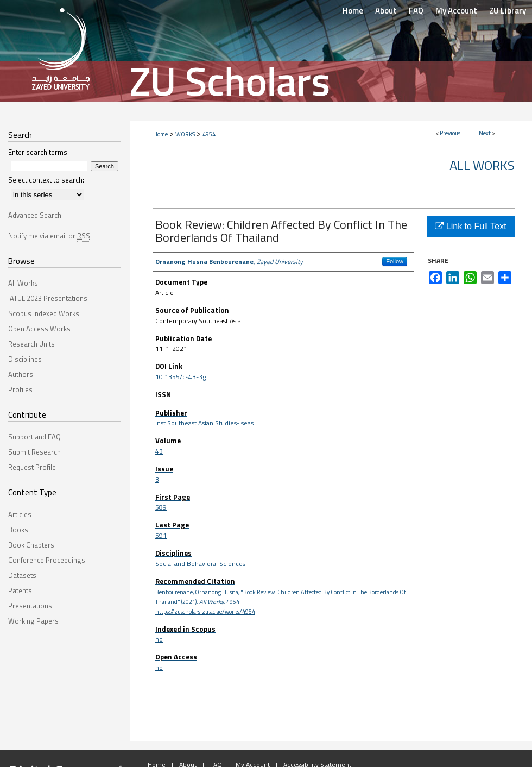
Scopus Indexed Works (44, 313)
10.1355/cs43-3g (180, 377)
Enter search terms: (39, 152)
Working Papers (33, 621)
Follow (395, 261)
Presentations (30, 606)
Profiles (20, 389)
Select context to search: (46, 180)
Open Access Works (39, 329)
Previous (450, 133)
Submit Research (34, 452)
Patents (20, 590)
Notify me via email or (49, 236)
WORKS (185, 134)
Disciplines (25, 359)
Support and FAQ (34, 437)
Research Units (31, 344)
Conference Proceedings (47, 560)
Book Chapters (31, 545)
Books (18, 530)
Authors (21, 374)
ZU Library (508, 11)
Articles (20, 514)
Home (160, 134)
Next (485, 133)
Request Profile (32, 467)
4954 (209, 134)
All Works (482, 165)
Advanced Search (35, 215)
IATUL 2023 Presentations (48, 298)
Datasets (22, 575)
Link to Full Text (470, 226)
